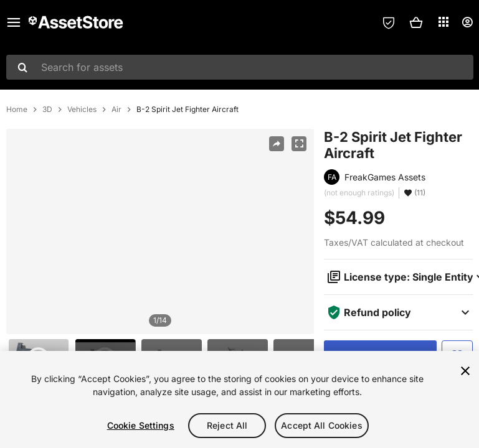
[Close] (465, 371)
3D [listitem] (47, 110)
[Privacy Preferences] (389, 22)
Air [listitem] (116, 110)
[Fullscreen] (299, 144)
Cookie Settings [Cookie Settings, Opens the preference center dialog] (141, 425)
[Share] (277, 144)
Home (17, 110)
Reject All (227, 425)
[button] (416, 22)
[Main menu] (14, 22)
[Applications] (443, 22)
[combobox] (240, 67)
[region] (160, 231)
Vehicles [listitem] (82, 110)
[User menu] (467, 22)
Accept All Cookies (322, 425)
